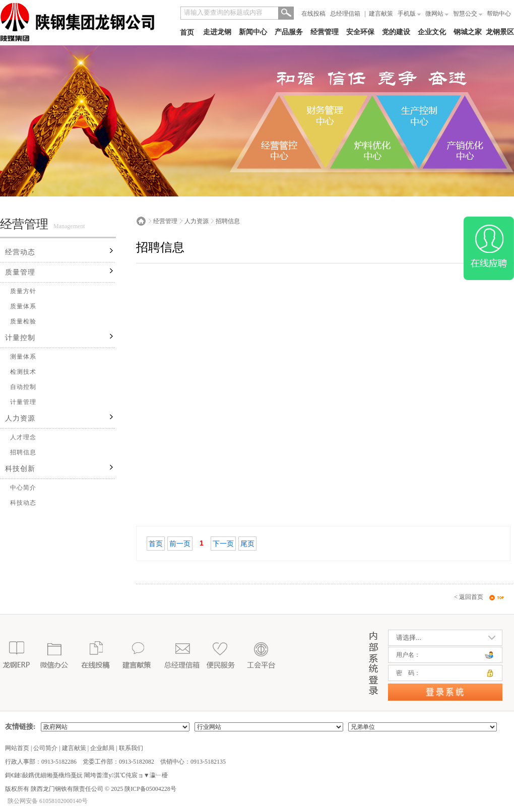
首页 (187, 32)
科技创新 (20, 469)
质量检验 (23, 321)
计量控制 (20, 338)
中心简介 (23, 488)
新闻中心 (253, 32)
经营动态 (20, 252)
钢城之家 (468, 32)
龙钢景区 (500, 32)
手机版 (409, 14)
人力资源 (20, 418)
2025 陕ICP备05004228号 (143, 789)
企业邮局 (102, 748)
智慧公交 (468, 14)
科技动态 (23, 503)
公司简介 (45, 748)
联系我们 (131, 748)
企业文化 (432, 32)
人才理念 (23, 437)
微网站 (437, 14)
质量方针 (23, 291)
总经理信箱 (345, 14)
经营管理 (325, 32)
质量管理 (20, 272)
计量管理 (23, 402)
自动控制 (23, 387)
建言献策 (381, 14)
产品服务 (289, 32)
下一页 (223, 544)
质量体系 (23, 306)
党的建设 (396, 32)
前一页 (180, 544)
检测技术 (23, 372)
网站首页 (17, 748)
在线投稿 (313, 14)
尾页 (247, 544)
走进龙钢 (217, 32)
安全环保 (360, 32)
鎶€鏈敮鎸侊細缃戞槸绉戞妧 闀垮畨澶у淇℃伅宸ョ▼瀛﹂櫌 (86, 775)
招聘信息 (23, 452)
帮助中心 (499, 14)
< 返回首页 (469, 597)
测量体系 (23, 357)
